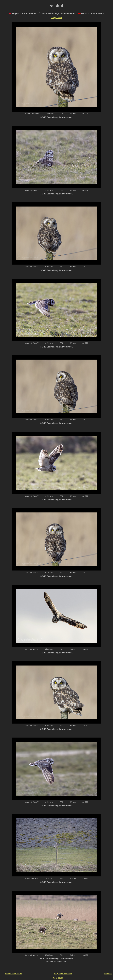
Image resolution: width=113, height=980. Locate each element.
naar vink (108, 974)
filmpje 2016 (56, 18)
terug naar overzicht (63, 974)
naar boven (58, 978)
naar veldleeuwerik (13, 974)
